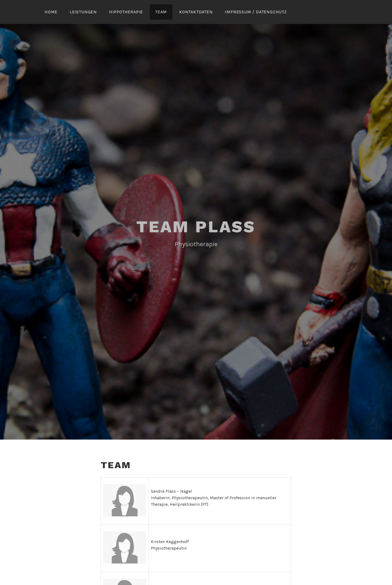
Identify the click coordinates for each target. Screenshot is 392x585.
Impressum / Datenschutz (256, 12)
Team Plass (196, 227)
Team (161, 12)
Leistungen (83, 12)
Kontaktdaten (196, 12)
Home (51, 12)
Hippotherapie (126, 12)
